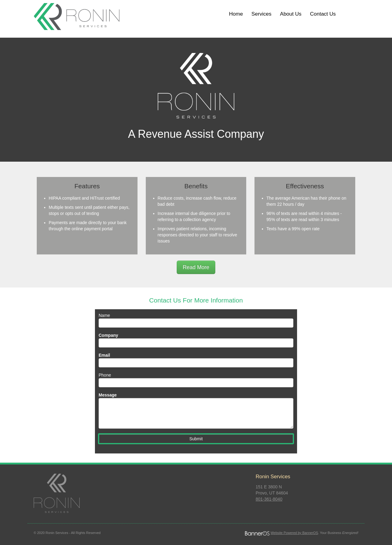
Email (104, 355)
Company (108, 335)
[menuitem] (236, 14)
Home (236, 14)
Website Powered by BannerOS (294, 533)
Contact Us (323, 14)
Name (104, 315)
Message (108, 395)
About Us (291, 14)
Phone (105, 375)
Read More (196, 267)
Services (261, 14)
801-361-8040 (269, 499)
